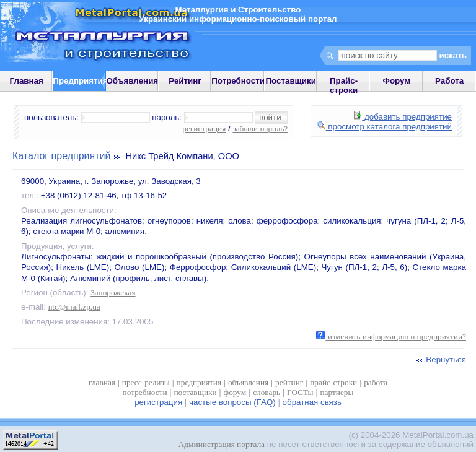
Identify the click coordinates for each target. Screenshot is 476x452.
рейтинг (289, 382)
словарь (267, 392)
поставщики (195, 392)
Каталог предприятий (61, 156)
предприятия (199, 382)
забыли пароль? (260, 128)
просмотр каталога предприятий (384, 127)
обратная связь (312, 402)
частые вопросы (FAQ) (232, 402)
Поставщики (291, 81)
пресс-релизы (146, 382)
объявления (248, 382)
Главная (27, 81)
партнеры (337, 392)
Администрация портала (222, 444)
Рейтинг (185, 81)
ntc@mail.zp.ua (74, 307)
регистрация (204, 128)
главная (102, 382)
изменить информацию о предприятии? (391, 337)
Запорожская (113, 293)
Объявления (132, 81)
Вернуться (440, 359)
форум (235, 392)
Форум (397, 81)
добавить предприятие (403, 117)
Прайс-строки (344, 85)
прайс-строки (333, 382)
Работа (449, 81)
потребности (145, 392)
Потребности (238, 81)
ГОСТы (300, 392)
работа (376, 382)
